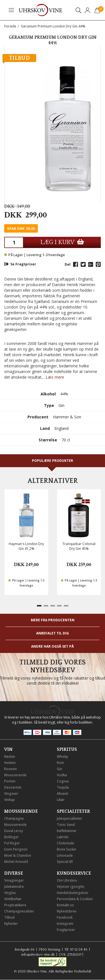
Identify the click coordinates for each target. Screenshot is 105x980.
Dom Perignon (16, 849)
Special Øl (65, 862)
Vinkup (10, 800)
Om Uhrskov (67, 880)
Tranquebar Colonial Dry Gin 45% (79, 546)
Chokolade (66, 843)
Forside (10, 26)
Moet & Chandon (18, 855)
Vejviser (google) (71, 887)
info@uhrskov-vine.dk (38, 955)
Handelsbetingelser (73, 893)
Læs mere (55, 377)
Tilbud (9, 917)
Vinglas (10, 893)
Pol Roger (12, 843)
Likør (61, 800)
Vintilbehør (13, 899)
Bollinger (11, 837)
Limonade (65, 855)
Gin (60, 769)
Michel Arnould (16, 862)
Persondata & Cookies (75, 899)
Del (68, 264)
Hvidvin (10, 763)
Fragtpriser (66, 930)
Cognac (63, 781)
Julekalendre (14, 887)
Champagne (14, 818)
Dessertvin (13, 787)
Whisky (62, 757)
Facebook (65, 917)
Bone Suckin (66, 849)
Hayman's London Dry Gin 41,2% (26, 546)
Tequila (63, 787)
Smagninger (14, 880)
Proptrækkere (15, 905)
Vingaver (11, 794)
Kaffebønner (67, 831)
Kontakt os (65, 905)
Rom (60, 763)
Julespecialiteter (70, 818)
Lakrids (63, 837)
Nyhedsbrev (67, 911)
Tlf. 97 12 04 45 (76, 950)
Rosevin (11, 769)
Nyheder (11, 924)
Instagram (65, 924)
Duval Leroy (14, 831)
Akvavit (62, 794)
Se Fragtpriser (20, 264)
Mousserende (15, 775)
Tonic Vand (66, 825)
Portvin (10, 781)
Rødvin (10, 757)
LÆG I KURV (62, 242)
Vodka (62, 775)
